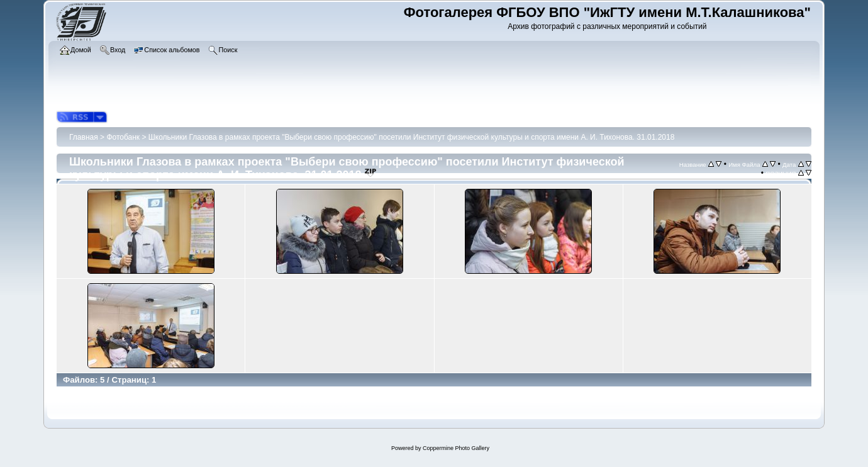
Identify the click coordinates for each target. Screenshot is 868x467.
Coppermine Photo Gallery (456, 448)
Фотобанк (123, 137)
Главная (84, 137)
